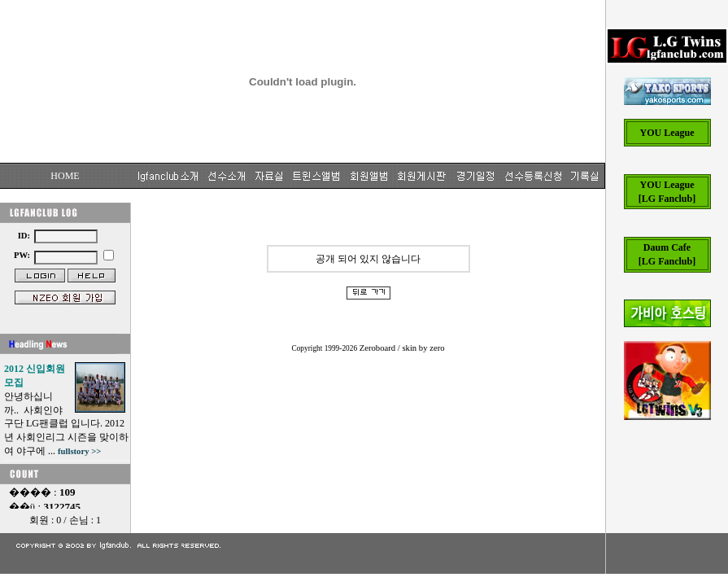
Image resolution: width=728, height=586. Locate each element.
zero (437, 348)
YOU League (667, 133)
